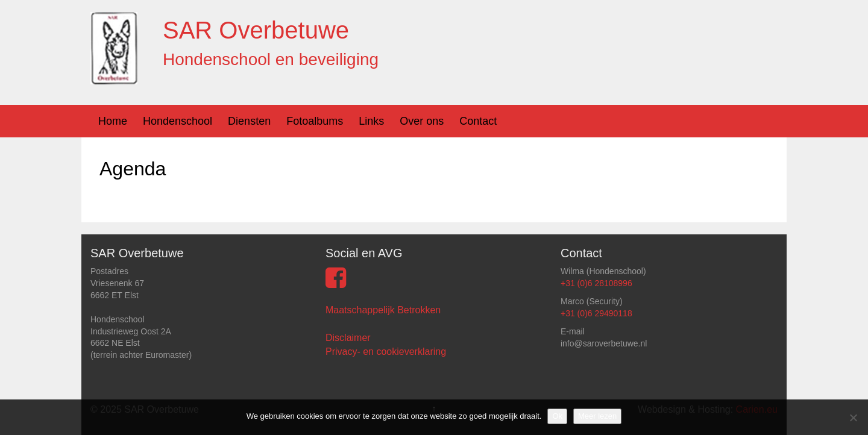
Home (113, 121)
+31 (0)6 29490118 (596, 313)
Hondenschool (178, 121)
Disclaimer (348, 338)
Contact (478, 121)
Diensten (249, 121)
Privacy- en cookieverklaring (386, 352)
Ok (557, 416)
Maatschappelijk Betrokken (383, 310)
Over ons (422, 121)
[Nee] (853, 418)
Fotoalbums (315, 121)
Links (371, 121)
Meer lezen (597, 416)
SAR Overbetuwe (256, 30)
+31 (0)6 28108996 (596, 283)
